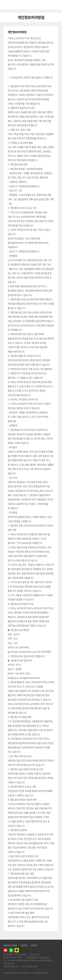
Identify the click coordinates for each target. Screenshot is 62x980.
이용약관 (24, 945)
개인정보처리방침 (10, 945)
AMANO (11, 5)
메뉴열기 (57, 5)
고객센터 (34, 945)
